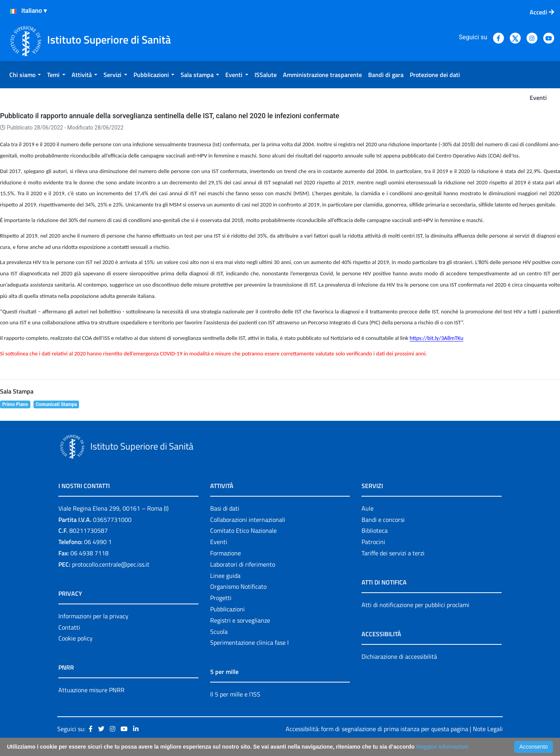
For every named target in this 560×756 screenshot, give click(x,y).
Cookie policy (75, 638)
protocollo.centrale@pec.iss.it (111, 564)
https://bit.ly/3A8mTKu (437, 338)
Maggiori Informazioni (442, 747)
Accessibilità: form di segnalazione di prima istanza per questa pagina (377, 729)
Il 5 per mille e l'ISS (235, 694)
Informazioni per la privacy (93, 616)
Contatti (69, 627)
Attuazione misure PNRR (91, 690)
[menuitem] (25, 75)
